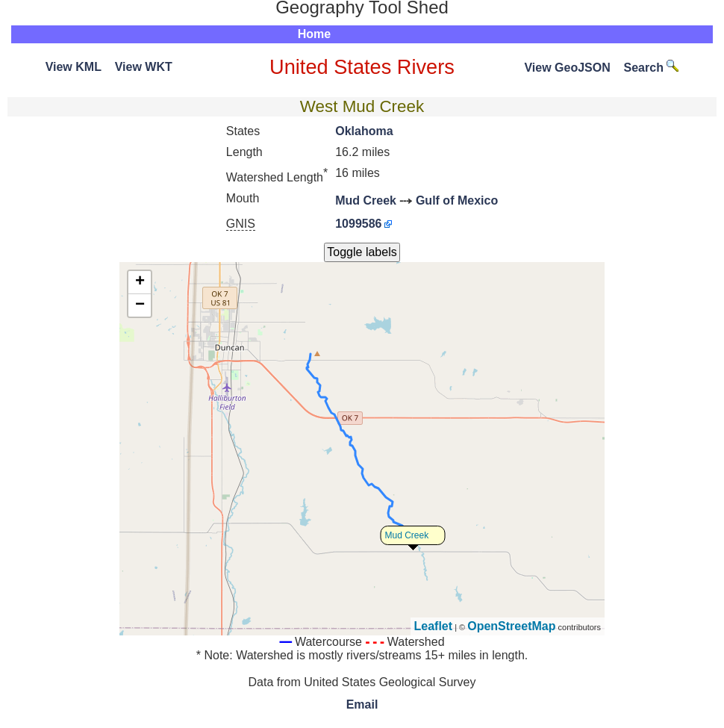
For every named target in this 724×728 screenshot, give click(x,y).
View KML (74, 67)
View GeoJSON (567, 68)
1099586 (358, 224)
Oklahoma (364, 131)
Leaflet (434, 626)
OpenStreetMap (511, 626)
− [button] (140, 305)
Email (362, 704)
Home (314, 34)
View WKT (144, 67)
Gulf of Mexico (457, 200)
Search (652, 68)
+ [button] (140, 282)
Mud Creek (366, 200)
